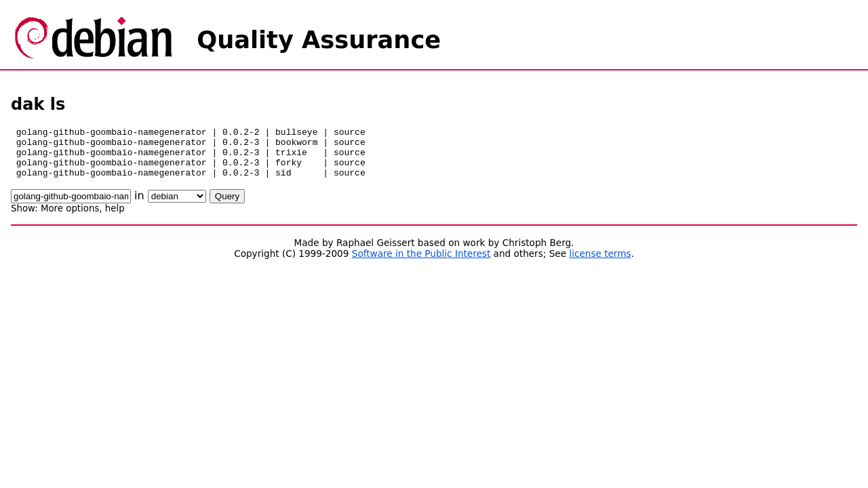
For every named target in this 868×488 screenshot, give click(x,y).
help (115, 219)
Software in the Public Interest (421, 264)
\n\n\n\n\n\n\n (177, 206)
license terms (600, 264)
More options (70, 219)
